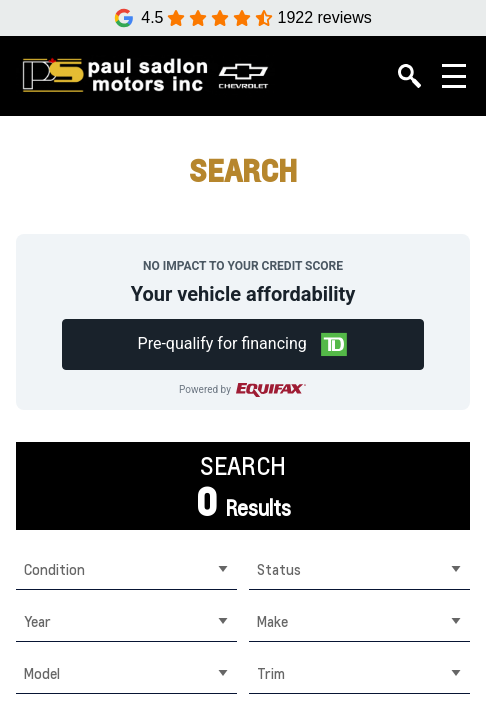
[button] (243, 344)
